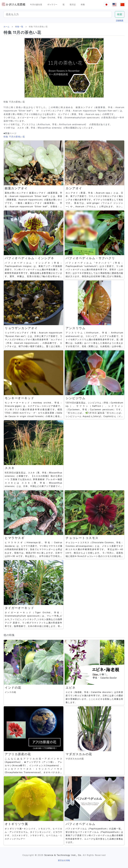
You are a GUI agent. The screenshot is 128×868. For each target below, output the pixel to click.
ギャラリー (52, 4)
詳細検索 (120, 20)
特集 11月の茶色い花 (14, 137)
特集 (83, 4)
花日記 (73, 4)
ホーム (7, 27)
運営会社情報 (64, 860)
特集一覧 (19, 27)
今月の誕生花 (36, 4)
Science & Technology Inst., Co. (63, 855)
